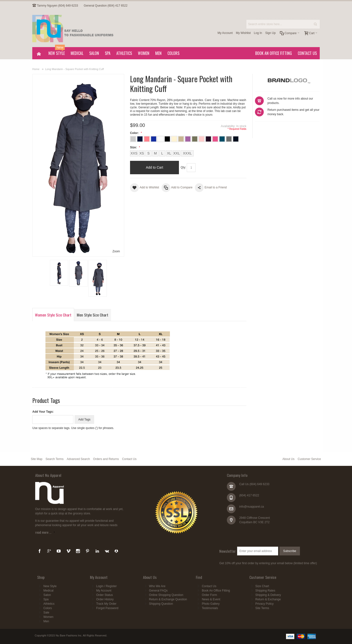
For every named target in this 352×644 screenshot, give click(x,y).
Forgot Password (107, 608)
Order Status (104, 595)
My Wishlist (243, 33)
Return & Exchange (268, 599)
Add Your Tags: (43, 412)
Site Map (37, 459)
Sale (46, 613)
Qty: (183, 167)
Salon (47, 595)
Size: (134, 147)
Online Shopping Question (166, 595)
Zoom (116, 251)
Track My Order (106, 604)
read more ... (43, 532)
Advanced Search (78, 459)
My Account (225, 33)
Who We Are (157, 586)
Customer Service (309, 459)
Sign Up (270, 33)
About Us (288, 459)
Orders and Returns (106, 459)
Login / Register (106, 586)
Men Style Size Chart (93, 315)
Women (48, 617)
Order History (105, 599)
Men (46, 621)
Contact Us (129, 459)
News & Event (211, 599)
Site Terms (262, 608)
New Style (50, 586)
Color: (135, 133)
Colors (48, 608)
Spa (46, 599)
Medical (48, 591)
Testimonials (210, 608)
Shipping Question (161, 604)
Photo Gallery (211, 604)
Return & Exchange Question (168, 599)
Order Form (209, 595)
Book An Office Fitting (216, 591)
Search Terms (55, 459)
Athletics (49, 604)
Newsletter (228, 551)
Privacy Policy (265, 604)
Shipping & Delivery (268, 595)
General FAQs (158, 591)
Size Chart (262, 586)
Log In (258, 33)
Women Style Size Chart (53, 315)
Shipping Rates (265, 591)
